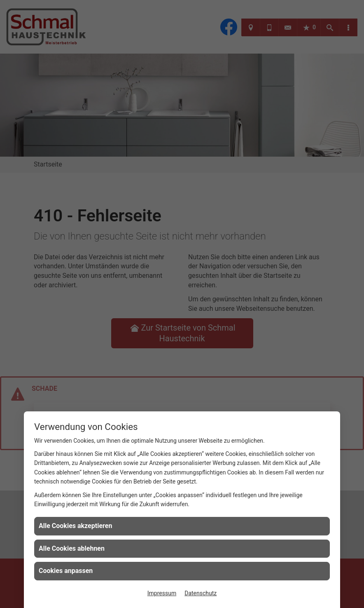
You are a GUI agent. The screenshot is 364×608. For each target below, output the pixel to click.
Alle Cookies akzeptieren (75, 526)
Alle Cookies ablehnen (72, 548)
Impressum (162, 593)
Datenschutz (201, 593)
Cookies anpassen (66, 571)
